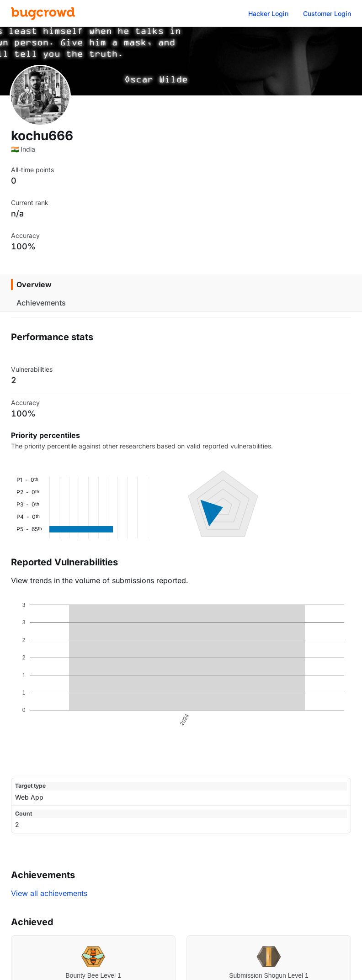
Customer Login (327, 13)
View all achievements (49, 893)
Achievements (41, 303)
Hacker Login (268, 13)
